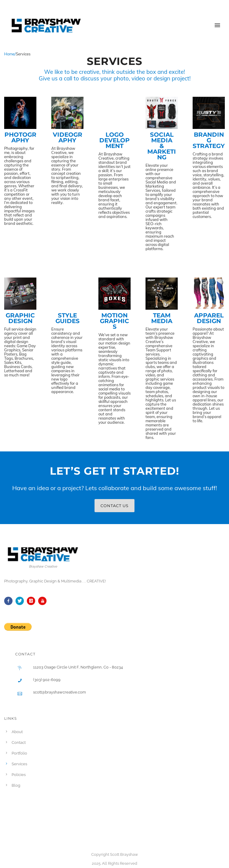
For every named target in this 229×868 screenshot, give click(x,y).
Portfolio (19, 753)
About (17, 732)
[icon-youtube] (44, 601)
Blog (16, 785)
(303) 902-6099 (47, 680)
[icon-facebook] (10, 601)
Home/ (10, 54)
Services (19, 764)
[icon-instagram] (33, 601)
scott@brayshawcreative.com (59, 692)
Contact (19, 742)
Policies (19, 775)
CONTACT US (114, 506)
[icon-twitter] (21, 601)
